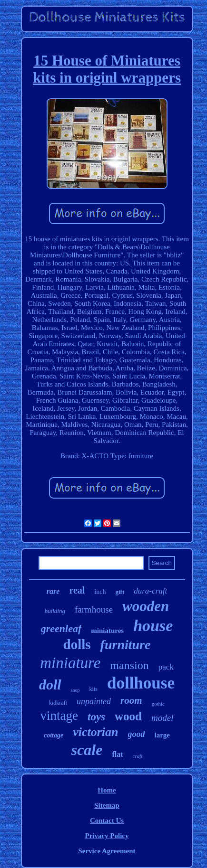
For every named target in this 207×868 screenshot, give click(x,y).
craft (138, 756)
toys (96, 717)
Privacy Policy (107, 836)
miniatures (107, 631)
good (137, 734)
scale (87, 750)
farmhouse (94, 609)
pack (166, 667)
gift (120, 592)
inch (100, 592)
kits (94, 689)
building (55, 611)
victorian (95, 732)
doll (50, 684)
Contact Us (107, 821)
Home (107, 790)
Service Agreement (107, 851)
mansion (129, 665)
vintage (59, 716)
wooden (146, 606)
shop (75, 690)
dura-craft (150, 591)
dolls (77, 644)
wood (128, 716)
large (162, 735)
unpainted (94, 701)
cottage (54, 735)
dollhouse (141, 683)
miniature (70, 663)
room (131, 700)
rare (53, 591)
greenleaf (61, 628)
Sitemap (107, 805)
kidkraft (58, 703)
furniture (126, 645)
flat (117, 754)
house (153, 626)
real (77, 590)
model (162, 718)
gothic (158, 704)
